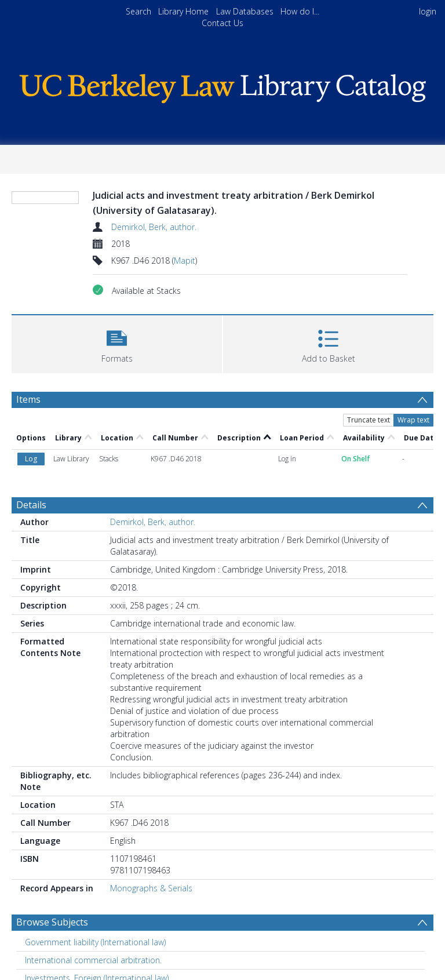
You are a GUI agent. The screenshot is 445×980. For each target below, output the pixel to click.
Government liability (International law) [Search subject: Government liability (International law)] (95, 942)
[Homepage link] (222, 85)
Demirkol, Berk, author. (154, 227)
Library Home (183, 11)
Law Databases (245, 11)
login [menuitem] (428, 11)
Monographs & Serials (151, 888)
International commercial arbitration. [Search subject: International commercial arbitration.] (93, 960)
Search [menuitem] (138, 11)
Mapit (185, 261)
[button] (117, 343)
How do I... (300, 11)
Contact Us (222, 23)
